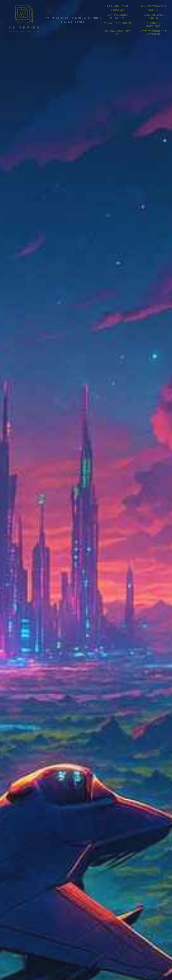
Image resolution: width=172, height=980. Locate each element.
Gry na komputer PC (118, 33)
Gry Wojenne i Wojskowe (118, 16)
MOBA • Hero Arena (118, 23)
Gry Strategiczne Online (153, 8)
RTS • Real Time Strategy (118, 8)
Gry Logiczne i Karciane (153, 25)
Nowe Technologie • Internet (153, 33)
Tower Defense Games (153, 16)
